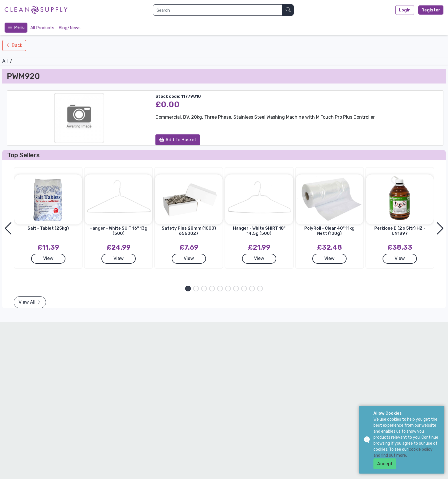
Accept (385, 464)
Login (405, 10)
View (48, 258)
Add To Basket (178, 140)
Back (16, 45)
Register (431, 10)
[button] (188, 289)
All (5, 61)
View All (30, 302)
